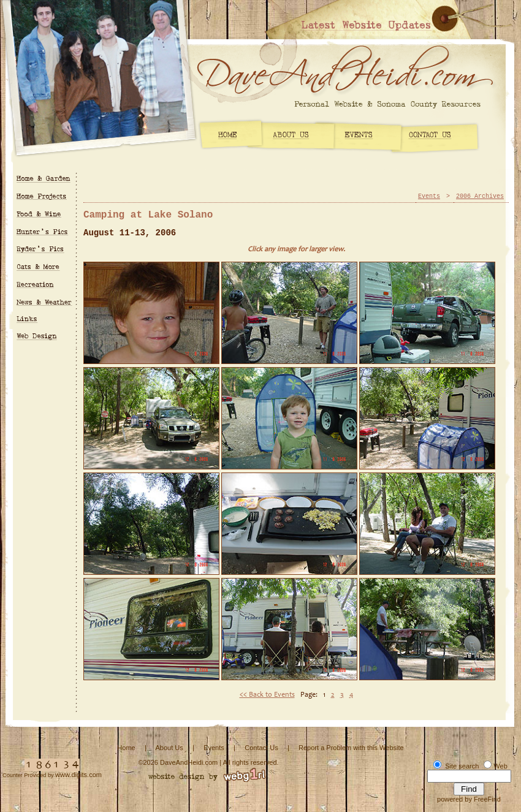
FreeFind (487, 799)
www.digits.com (78, 775)
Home (126, 748)
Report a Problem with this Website (351, 748)
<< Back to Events (267, 695)
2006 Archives (480, 196)
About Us (169, 748)
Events (429, 196)
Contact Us (261, 748)
